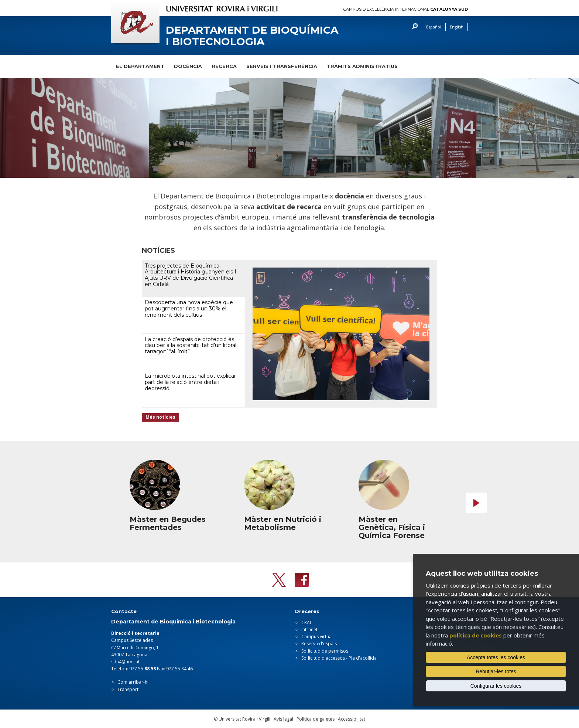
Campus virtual (317, 637)
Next (476, 503)
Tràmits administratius (362, 66)
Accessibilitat (352, 719)
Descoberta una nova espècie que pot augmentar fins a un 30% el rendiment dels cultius (189, 309)
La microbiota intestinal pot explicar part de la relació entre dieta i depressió (190, 382)
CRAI (306, 622)
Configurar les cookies (496, 686)
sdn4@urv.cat (125, 662)
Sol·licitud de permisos (325, 651)
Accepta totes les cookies (496, 657)
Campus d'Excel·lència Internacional (406, 9)
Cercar (413, 27)
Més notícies (160, 417)
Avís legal (283, 719)
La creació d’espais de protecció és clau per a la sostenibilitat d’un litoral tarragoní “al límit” (191, 346)
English (457, 27)
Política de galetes (316, 719)
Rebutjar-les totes (496, 671)
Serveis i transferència (282, 66)
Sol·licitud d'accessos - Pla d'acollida (339, 658)
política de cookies (476, 635)
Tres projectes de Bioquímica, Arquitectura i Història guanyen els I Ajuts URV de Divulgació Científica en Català (191, 275)
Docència (188, 66)
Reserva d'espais (319, 644)
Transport (128, 689)
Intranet (309, 630)
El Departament (140, 66)
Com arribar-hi (133, 682)
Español (434, 27)
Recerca (224, 66)
